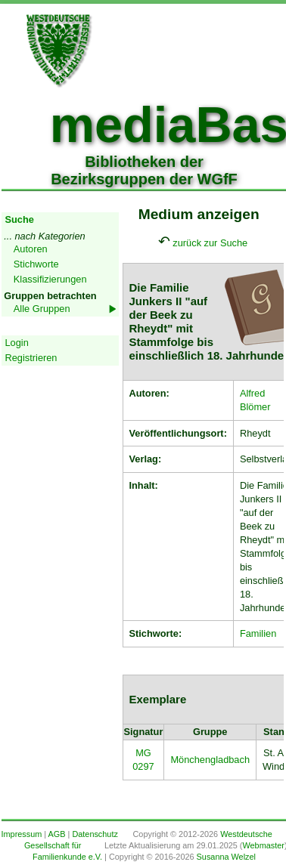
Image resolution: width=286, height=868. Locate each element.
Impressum (22, 834)
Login (17, 343)
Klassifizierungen (50, 279)
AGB (57, 834)
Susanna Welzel (226, 857)
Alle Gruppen (42, 309)
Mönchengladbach (210, 760)
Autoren (31, 249)
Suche (20, 219)
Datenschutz (95, 834)
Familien (258, 633)
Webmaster (263, 845)
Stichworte (36, 264)
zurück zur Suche (210, 243)
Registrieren (31, 358)
